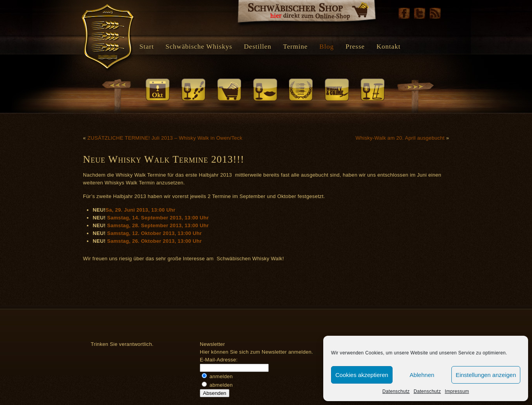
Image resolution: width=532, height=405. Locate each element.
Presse (355, 46)
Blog (327, 46)
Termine (295, 46)
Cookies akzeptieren (362, 375)
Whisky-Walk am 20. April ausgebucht (400, 138)
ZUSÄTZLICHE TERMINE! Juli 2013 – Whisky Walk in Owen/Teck (165, 138)
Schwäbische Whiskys (199, 46)
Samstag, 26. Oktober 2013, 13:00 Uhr (154, 241)
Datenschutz (396, 391)
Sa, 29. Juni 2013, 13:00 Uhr (140, 210)
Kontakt (389, 46)
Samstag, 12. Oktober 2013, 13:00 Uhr (154, 233)
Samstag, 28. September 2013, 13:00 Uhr (158, 225)
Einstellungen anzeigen (486, 375)
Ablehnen (422, 375)
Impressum (457, 391)
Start (147, 46)
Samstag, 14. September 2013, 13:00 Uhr (158, 218)
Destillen (257, 46)
